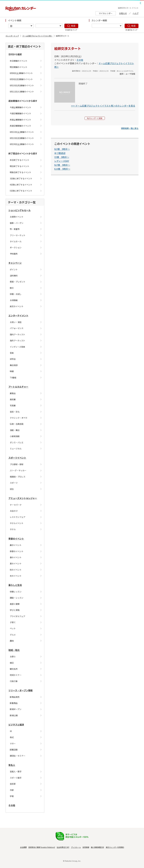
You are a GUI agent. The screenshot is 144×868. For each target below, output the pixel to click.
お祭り (13, 657)
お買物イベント (17, 217)
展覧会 (13, 393)
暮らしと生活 (15, 585)
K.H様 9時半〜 (62, 170)
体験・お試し (16, 294)
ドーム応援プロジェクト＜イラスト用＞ (37, 36)
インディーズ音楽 (17, 347)
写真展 (13, 405)
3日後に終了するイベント (21, 179)
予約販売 (14, 254)
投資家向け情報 (34, 847)
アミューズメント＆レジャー (23, 498)
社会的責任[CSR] (63, 847)
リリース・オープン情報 (20, 690)
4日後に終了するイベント (21, 185)
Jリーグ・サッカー (18, 470)
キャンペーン (15, 263)
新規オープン (16, 709)
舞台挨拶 (14, 365)
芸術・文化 (15, 412)
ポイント (14, 269)
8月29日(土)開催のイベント (22, 144)
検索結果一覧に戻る (130, 129)
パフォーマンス (17, 328)
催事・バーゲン (17, 223)
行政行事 (14, 681)
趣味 (12, 641)
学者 (12, 796)
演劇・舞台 (15, 430)
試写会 (13, 359)
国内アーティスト (17, 334)
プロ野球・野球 (17, 464)
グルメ (13, 635)
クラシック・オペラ (19, 418)
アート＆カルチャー (18, 387)
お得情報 (14, 300)
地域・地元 (14, 650)
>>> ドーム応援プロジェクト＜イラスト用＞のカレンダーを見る (103, 106)
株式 (12, 737)
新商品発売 (15, 697)
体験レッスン (16, 592)
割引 (12, 288)
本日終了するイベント (20, 160)
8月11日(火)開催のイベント (22, 92)
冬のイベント (16, 576)
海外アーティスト (17, 341)
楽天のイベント (17, 306)
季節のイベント (16, 539)
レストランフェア (18, 517)
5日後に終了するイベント (21, 191)
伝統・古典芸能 (17, 424)
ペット (13, 628)
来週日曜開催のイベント (20, 126)
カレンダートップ (12, 36)
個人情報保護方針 (97, 847)
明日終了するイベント (20, 166)
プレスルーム (76, 847)
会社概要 (23, 847)
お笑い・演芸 (16, 322)
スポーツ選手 (16, 778)
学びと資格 (15, 610)
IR (11, 731)
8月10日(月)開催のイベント (22, 85)
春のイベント (16, 557)
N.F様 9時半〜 (62, 166)
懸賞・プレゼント (18, 282)
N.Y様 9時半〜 (62, 150)
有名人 (12, 765)
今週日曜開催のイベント (20, 113)
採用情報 (86, 847)
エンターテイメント (18, 315)
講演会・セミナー (18, 756)
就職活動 (14, 750)
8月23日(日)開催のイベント (22, 138)
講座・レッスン (17, 598)
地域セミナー (16, 675)
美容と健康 (15, 604)
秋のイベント (16, 570)
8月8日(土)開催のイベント (21, 73)
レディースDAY (62, 162)
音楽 (12, 353)
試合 (12, 489)
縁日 (12, 663)
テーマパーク (16, 505)
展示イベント (16, 545)
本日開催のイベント (19, 61)
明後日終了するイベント (20, 172)
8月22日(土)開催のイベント (22, 132)
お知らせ (123, 13)
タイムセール (16, 241)
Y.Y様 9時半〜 (62, 158)
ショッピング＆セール (20, 210)
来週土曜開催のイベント (20, 120)
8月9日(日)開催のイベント (21, 79)
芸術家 (13, 784)
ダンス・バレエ (17, 442)
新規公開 (14, 715)
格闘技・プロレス (18, 477)
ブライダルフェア (18, 616)
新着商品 (14, 703)
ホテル (13, 529)
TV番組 (13, 377)
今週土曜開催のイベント (20, 107)
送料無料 (14, 276)
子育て (13, 622)
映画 (12, 371)
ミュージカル (16, 449)
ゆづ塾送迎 (60, 154)
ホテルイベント (17, 523)
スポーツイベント (17, 458)
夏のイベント (16, 563)
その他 (12, 805)
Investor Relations (48, 847)
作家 (12, 790)
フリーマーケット (18, 235)
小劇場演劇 (15, 436)
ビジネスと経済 (16, 725)
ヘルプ (136, 13)
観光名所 (14, 669)
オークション (16, 247)
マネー (13, 744)
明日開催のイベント (19, 67)
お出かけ (14, 511)
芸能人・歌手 (16, 771)
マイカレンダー (106, 13)
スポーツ (14, 483)
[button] (130, 129)
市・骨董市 (15, 229)
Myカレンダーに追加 (95, 119)
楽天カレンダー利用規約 (115, 847)
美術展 (13, 399)
